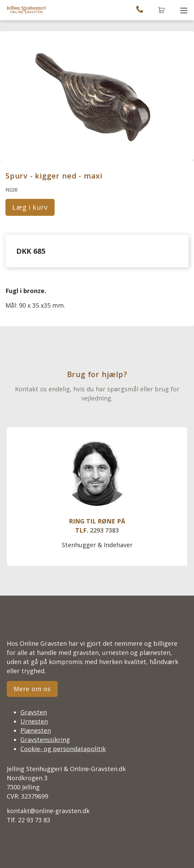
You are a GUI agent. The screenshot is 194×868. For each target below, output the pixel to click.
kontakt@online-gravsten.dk (48, 811)
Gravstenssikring (45, 740)
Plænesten (36, 730)
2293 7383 (104, 530)
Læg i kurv (30, 207)
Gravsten (34, 712)
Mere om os (32, 689)
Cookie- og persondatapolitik (63, 749)
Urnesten (34, 721)
